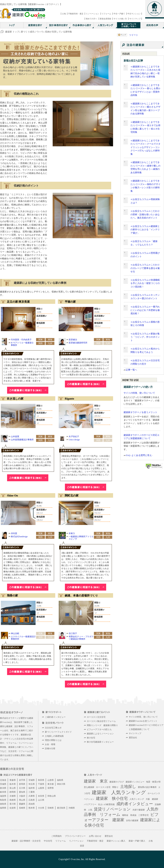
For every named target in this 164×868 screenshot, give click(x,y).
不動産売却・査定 (76, 14)
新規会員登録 (105, 19)
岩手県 (22, 780)
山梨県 (41, 788)
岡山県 (22, 800)
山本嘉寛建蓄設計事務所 (22, 440)
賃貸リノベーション (112, 809)
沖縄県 (72, 808)
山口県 (41, 800)
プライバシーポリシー (75, 836)
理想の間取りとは (53, 740)
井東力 (72, 533)
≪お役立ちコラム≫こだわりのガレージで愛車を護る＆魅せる (145, 268)
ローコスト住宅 (103, 787)
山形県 (51, 780)
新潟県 (3, 788)
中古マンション (134, 14)
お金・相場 (50, 744)
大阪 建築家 (152, 799)
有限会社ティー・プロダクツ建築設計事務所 (81, 638)
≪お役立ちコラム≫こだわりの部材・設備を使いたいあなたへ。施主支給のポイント (145, 214)
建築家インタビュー (135, 782)
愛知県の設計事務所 (147, 787)
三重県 (32, 792)
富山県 (13, 788)
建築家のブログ (117, 782)
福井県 (32, 788)
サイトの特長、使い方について (143, 717)
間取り (115, 787)
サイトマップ (135, 19)
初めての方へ (91, 19)
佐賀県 (13, 808)
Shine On (12, 495)
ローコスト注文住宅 (96, 717)
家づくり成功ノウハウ (32, 32)
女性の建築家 (132, 820)
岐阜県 (3, 792)
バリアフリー (90, 804)
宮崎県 (51, 808)
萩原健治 (73, 340)
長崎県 (22, 808)
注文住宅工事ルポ (53, 728)
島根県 (13, 800)
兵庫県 (32, 796)
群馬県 (22, 784)
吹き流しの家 (15, 399)
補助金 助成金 (129, 815)
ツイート (134, 35)
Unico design (74, 440)
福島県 (60, 780)
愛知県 (22, 792)
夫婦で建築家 (139, 810)
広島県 (32, 800)
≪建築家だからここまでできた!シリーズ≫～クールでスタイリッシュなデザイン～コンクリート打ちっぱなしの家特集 (145, 147)
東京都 (51, 784)
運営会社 (133, 738)
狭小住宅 (91, 738)
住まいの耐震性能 (106, 804)
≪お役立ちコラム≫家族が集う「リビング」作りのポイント (145, 337)
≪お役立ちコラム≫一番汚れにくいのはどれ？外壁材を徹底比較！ (145, 310)
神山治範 (15, 633)
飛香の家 (12, 596)
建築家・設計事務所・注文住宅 (26, 841)
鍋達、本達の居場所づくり (81, 596)
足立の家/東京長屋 (18, 302)
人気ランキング (137, 799)
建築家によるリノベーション (100, 734)
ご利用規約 (56, 836)
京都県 (13, 796)
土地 (64, 14)
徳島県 (3, 804)
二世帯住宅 (143, 815)
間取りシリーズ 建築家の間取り (102, 725)
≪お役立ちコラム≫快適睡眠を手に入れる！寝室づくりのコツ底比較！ (145, 283)
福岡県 (3, 808)
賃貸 (82, 846)
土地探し (128, 787)
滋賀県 (3, 796)
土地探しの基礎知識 (54, 736)
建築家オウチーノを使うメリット (140, 412)
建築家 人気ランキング (119, 792)
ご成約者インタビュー (55, 717)
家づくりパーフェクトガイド (58, 732)
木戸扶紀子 (74, 437)
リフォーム (106, 14)
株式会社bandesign (19, 537)
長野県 (51, 788)
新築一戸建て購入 (137, 841)
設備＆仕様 (50, 748)
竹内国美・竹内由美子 (21, 340)
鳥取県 (3, 800)
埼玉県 (32, 784)
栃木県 (13, 784)
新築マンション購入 (116, 841)
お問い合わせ (95, 836)
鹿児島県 (61, 808)
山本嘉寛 (15, 437)
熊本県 (32, 808)
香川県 (13, 804)
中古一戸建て (119, 14)
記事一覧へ (131, 370)
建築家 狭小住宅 (112, 798)
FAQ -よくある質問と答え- (139, 455)
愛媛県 (22, 804)
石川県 (22, 788)
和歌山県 (52, 796)
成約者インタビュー (135, 804)
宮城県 (32, 780)
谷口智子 (73, 633)
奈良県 (41, 796)
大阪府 (22, 796)
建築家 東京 (96, 781)
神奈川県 (61, 784)
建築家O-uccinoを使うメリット (143, 721)
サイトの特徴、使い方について (139, 393)
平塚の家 (70, 302)
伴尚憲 (14, 533)
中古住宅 (48, 841)
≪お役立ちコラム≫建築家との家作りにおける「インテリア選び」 (145, 230)
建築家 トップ (12, 32)
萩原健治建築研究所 (78, 343)
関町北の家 (72, 495)
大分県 (41, 808)
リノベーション (92, 14)
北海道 (3, 780)
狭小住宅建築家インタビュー (100, 742)
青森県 (13, 780)
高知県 (32, 804)
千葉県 (41, 784)
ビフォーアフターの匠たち (99, 729)
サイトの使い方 (120, 19)
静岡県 (13, 792)
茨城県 (3, 784)
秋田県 (41, 780)
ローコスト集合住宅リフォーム (101, 721)
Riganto (69, 399)
